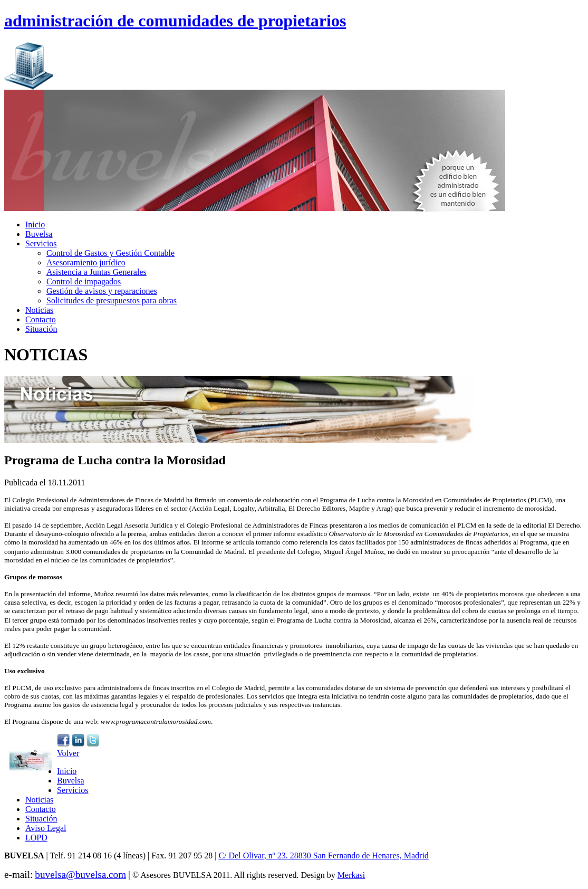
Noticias (39, 310)
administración (175, 21)
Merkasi (351, 875)
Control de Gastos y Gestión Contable (110, 253)
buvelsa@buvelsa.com (80, 874)
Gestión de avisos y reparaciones (102, 291)
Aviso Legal (46, 828)
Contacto (41, 319)
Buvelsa (39, 234)
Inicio (35, 224)
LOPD (36, 838)
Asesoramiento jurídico (86, 262)
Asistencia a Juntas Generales (97, 272)
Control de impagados (84, 281)
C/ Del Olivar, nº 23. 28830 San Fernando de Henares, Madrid (323, 855)
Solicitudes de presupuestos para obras (112, 300)
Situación (41, 329)
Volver (68, 753)
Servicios (41, 243)
